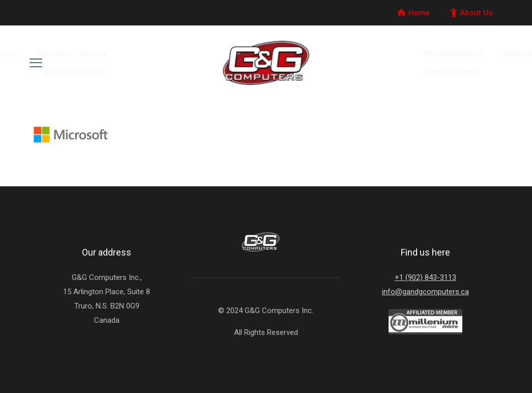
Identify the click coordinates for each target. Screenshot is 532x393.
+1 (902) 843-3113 (425, 277)
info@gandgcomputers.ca (425, 292)
